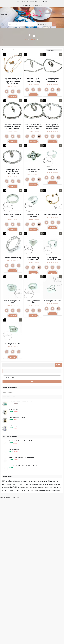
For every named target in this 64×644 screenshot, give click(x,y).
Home (18, 2)
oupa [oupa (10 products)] (41, 635)
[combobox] (32, 392)
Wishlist (38, 2)
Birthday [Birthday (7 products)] (25, 626)
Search (58, 365)
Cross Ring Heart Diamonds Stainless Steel (52, 259)
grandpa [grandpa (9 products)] (38, 631)
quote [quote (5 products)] (50, 635)
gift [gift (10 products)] (46, 629)
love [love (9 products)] (51, 631)
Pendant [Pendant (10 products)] (46, 635)
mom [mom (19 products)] (60, 631)
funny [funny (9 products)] (43, 629)
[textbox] (32, 393)
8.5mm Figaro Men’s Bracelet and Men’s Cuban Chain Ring (13, 172)
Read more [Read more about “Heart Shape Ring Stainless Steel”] (33, 273)
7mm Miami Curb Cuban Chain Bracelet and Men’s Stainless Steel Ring (13, 127)
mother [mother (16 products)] (16, 635)
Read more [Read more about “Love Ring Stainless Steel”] (13, 358)
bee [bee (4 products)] (21, 626)
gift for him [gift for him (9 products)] (57, 629)
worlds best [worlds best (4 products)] (57, 635)
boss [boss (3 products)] (28, 626)
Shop (23, 2)
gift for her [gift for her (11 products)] (50, 629)
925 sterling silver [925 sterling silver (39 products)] (10, 625)
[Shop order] (54, 50)
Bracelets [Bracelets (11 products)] (32, 626)
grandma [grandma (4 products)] (27, 631)
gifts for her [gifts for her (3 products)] (7, 632)
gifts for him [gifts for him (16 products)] (14, 631)
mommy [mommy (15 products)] (11, 635)
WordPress (16, 641)
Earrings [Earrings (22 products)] (9, 628)
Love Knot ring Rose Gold (52, 215)
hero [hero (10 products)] (46, 631)
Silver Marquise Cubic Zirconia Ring (33, 171)
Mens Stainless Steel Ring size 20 (13, 216)
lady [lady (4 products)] (48, 631)
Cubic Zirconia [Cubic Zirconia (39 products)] (49, 625)
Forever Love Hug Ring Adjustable (33, 216)
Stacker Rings (52, 170)
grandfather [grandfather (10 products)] (22, 631)
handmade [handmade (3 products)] (42, 632)
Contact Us (44, 2)
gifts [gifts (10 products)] (3, 631)
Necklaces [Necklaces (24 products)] (32, 635)
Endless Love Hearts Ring (13, 258)
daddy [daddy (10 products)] (4, 629)
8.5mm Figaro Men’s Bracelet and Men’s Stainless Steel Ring (52, 127)
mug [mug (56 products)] (21, 634)
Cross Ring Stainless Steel (52, 301)
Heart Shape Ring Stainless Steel (33, 259)
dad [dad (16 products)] (57, 626)
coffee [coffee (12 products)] (40, 626)
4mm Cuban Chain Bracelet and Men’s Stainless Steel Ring (33, 80)
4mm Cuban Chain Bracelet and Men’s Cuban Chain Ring (52, 80)
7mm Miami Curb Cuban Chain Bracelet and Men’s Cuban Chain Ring (33, 127)
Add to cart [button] (13, 97)
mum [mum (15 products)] (26, 635)
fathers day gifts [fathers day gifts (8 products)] (36, 629)
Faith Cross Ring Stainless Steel (13, 302)
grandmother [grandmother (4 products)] (32, 631)
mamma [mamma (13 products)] (55, 631)
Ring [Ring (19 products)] (53, 635)
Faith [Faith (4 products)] (14, 629)
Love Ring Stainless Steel (13, 344)
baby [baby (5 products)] (19, 626)
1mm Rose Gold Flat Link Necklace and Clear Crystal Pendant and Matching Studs (13, 81)
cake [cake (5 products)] (36, 626)
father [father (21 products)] (17, 628)
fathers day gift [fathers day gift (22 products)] (26, 628)
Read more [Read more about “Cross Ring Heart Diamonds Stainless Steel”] (52, 273)
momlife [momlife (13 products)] (5, 635)
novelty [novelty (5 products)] (38, 635)
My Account (30, 2)
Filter (32, 381)
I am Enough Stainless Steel (33, 302)
